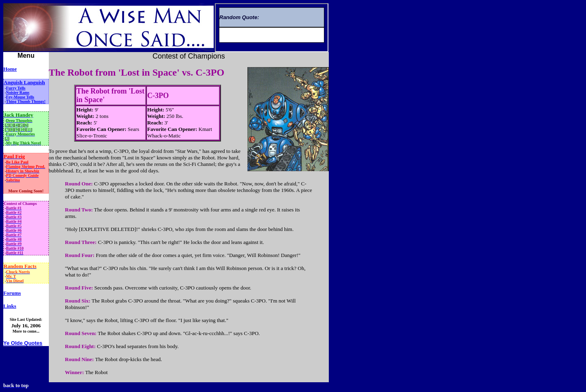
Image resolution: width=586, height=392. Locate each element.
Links (10, 306)
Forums (12, 293)
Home (10, 69)
